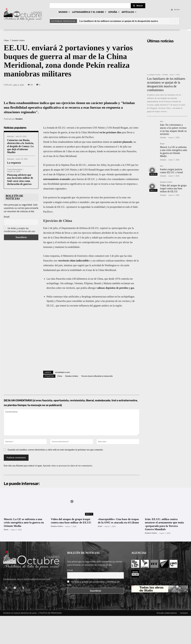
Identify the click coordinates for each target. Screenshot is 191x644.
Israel (100, 526)
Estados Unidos (18, 40)
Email (7, 217)
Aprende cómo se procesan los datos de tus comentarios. (68, 466)
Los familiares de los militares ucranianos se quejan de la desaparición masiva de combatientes (166, 84)
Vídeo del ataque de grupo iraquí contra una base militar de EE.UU (173, 188)
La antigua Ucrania (154, 75)
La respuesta (14, 163)
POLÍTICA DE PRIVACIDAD (51, 613)
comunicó (99, 256)
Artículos (10, 136)
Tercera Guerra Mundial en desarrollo (97, 376)
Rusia (162, 144)
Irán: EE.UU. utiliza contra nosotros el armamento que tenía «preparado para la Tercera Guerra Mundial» (165, 524)
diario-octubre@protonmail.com (34, 579)
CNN (128, 165)
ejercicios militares (53, 151)
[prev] (172, 21)
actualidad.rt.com (62, 372)
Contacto (184, 613)
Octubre (19, 119)
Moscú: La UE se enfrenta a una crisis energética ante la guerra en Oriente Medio (173, 152)
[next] (178, 21)
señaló (95, 238)
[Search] (138, 6)
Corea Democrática (15, 169)
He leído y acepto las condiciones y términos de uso (19, 230)
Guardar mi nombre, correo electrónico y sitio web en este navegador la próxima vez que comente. (56, 450)
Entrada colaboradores (167, 613)
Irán (161, 121)
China (6, 40)
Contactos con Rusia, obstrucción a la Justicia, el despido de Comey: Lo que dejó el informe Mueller (20, 146)
